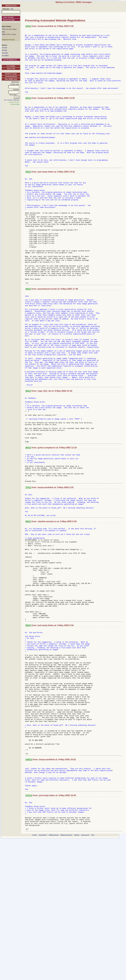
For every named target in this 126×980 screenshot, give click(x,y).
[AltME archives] (54, 976)
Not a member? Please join (12, 100)
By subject (5, 56)
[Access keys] (85, 976)
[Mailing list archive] (66, 976)
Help (12, 9)
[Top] (93, 976)
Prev (4, 29)
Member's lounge (11, 74)
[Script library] (43, 976)
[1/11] (28, 26)
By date (4, 50)
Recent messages (9, 20)
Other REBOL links (11, 79)
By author (5, 53)
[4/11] (28, 336)
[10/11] (29, 889)
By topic (5, 48)
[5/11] (28, 456)
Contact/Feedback (11, 76)
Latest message (8, 17)
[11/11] (29, 930)
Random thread (8, 40)
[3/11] (28, 197)
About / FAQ (11, 69)
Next (4, 34)
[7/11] (28, 568)
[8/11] (28, 607)
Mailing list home (11, 6)
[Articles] (77, 976)
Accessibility (11, 66)
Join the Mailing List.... (11, 60)
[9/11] (28, 730)
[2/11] (28, 111)
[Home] (35, 976)
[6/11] (28, 522)
